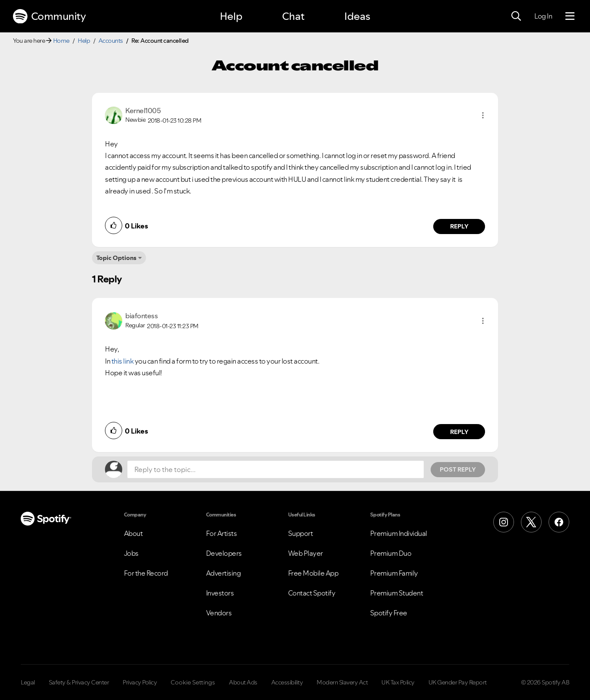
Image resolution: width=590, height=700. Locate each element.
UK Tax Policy (398, 682)
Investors (220, 593)
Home (61, 41)
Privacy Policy (140, 682)
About (133, 533)
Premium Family (394, 573)
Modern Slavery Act (342, 682)
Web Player (306, 553)
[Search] (516, 16)
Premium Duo (391, 553)
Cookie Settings (193, 682)
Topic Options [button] (116, 258)
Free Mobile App (313, 573)
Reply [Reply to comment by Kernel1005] (459, 226)
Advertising (224, 573)
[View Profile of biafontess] (141, 316)
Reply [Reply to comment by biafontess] (459, 432)
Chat (293, 16)
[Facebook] (559, 522)
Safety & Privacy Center (79, 682)
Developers (224, 553)
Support (301, 533)
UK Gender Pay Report (458, 682)
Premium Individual (399, 533)
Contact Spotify (312, 593)
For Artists (222, 533)
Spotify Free (389, 613)
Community (49, 16)
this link (123, 361)
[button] (483, 115)
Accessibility (287, 682)
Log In (543, 16)
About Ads (243, 682)
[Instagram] (504, 522)
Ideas (357, 16)
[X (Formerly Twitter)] (531, 522)
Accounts (111, 41)
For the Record (146, 573)
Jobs (131, 553)
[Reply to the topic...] (276, 469)
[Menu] (570, 16)
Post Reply (458, 469)
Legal (28, 682)
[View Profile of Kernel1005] (143, 111)
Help (231, 16)
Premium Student (397, 593)
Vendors (219, 613)
